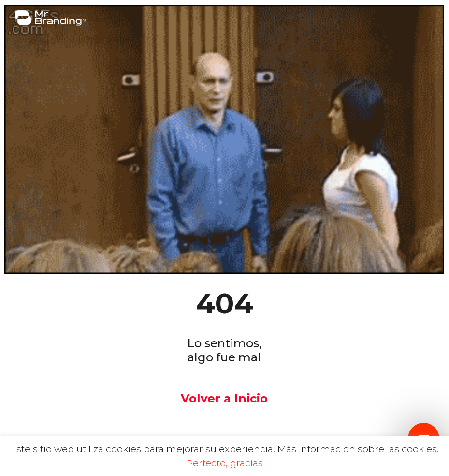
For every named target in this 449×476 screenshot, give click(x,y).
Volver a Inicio (224, 398)
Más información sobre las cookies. (358, 449)
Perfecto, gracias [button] (225, 463)
